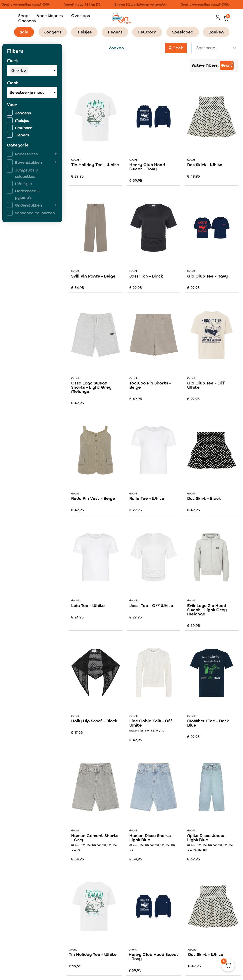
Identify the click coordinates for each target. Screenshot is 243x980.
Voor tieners (50, 16)
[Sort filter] (215, 48)
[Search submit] (176, 48)
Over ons (81, 16)
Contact (27, 21)
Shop (23, 16)
